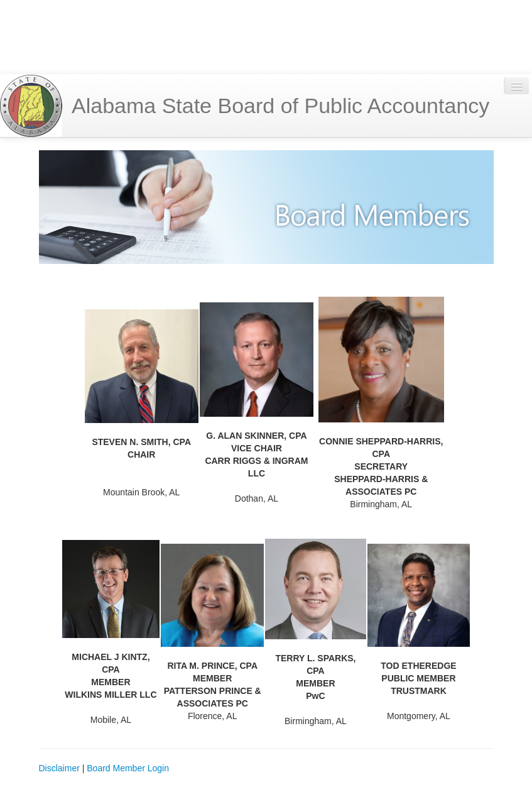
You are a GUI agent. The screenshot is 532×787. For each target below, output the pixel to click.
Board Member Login (128, 768)
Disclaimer (59, 768)
